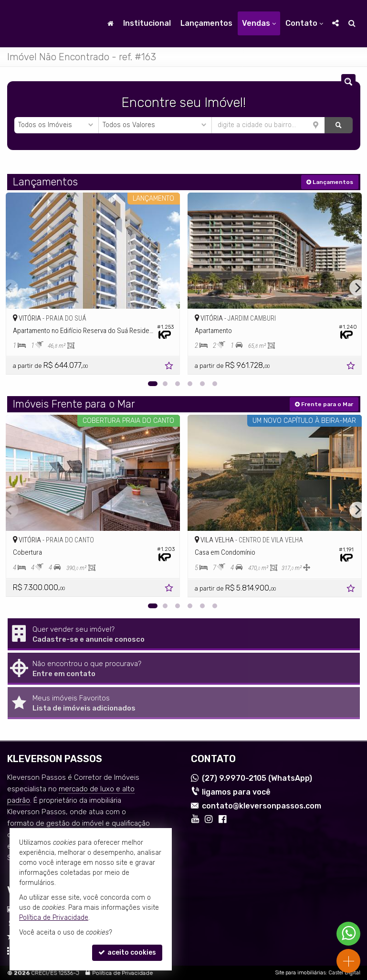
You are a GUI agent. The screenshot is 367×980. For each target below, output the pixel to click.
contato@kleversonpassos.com (262, 806)
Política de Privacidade (122, 973)
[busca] (352, 23)
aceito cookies (127, 953)
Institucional (147, 23)
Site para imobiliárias (300, 973)
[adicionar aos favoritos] (170, 367)
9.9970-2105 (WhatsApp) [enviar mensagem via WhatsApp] (257, 778)
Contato (304, 23)
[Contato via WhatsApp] (348, 934)
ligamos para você (236, 792)
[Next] (357, 288)
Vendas (259, 23)
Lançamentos (206, 23)
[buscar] (339, 125)
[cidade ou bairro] (268, 125)
